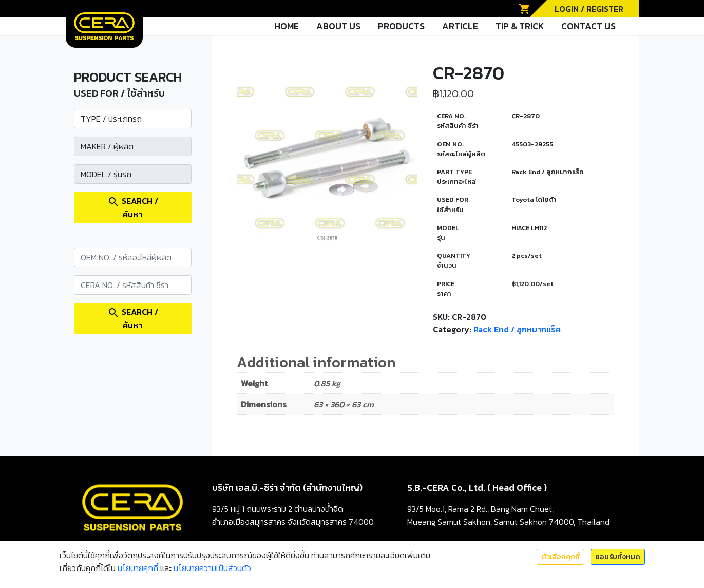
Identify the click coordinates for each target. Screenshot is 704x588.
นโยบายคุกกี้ (138, 568)
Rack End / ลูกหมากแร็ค (517, 329)
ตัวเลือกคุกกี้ (560, 557)
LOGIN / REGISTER (589, 9)
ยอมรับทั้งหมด (618, 557)
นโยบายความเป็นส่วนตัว (212, 568)
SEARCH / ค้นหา (133, 207)
